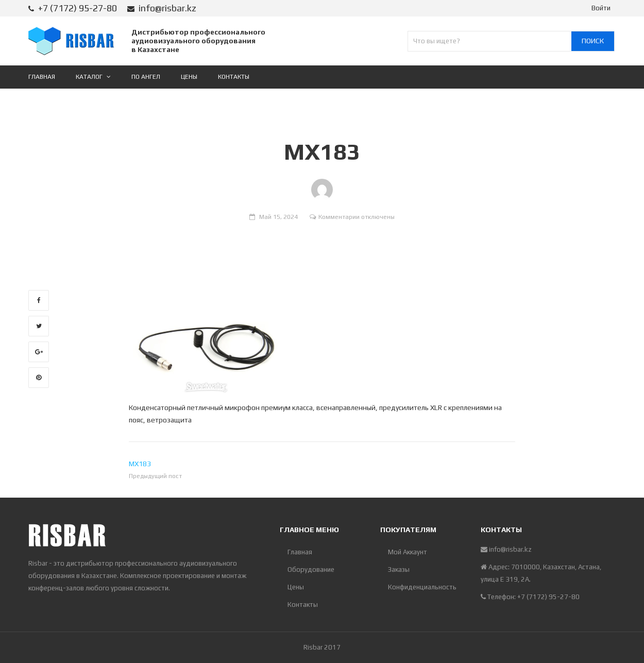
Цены (296, 587)
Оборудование (311, 569)
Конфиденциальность (422, 587)
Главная (300, 552)
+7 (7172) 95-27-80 (78, 8)
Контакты (303, 605)
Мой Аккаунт (408, 552)
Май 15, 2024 (278, 217)
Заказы (399, 569)
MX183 (140, 464)
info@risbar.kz (167, 8)
